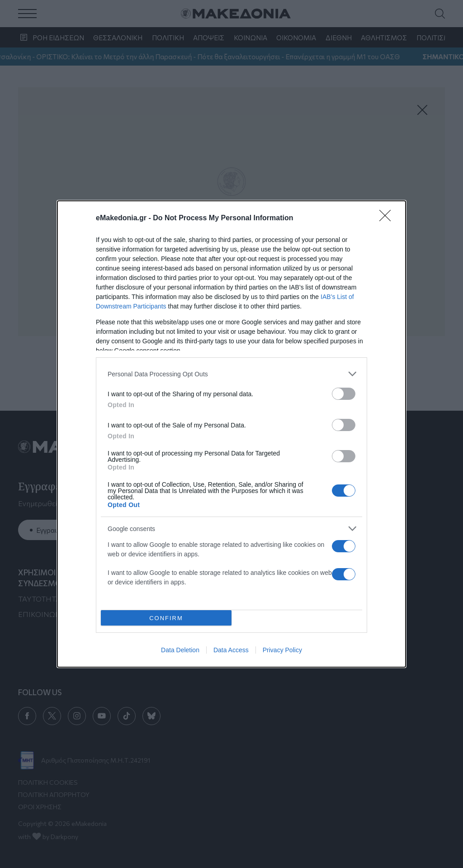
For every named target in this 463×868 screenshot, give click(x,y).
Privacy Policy (282, 650)
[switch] (344, 394)
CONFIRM (166, 618)
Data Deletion (180, 650)
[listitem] (231, 374)
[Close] (388, 218)
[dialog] (231, 434)
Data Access (231, 650)
